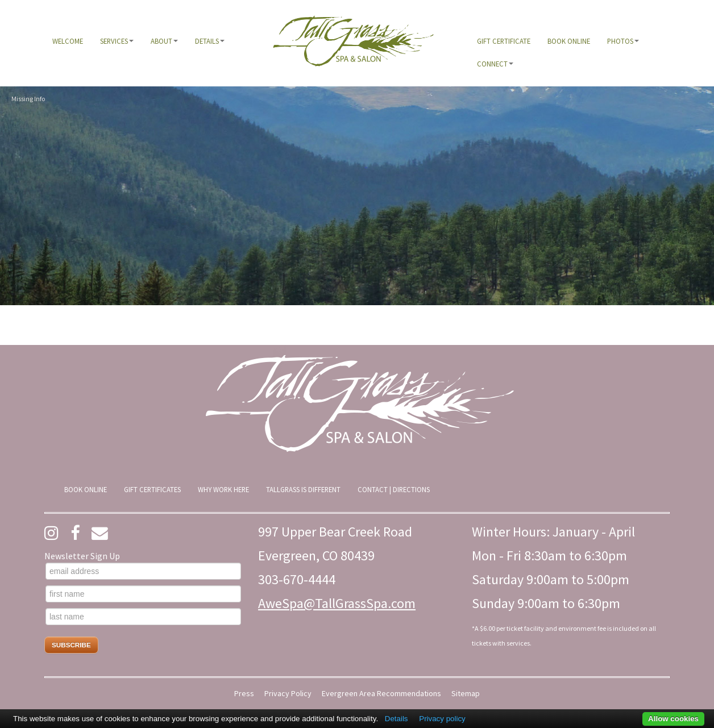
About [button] (164, 41)
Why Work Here (223, 489)
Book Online (569, 41)
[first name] (143, 594)
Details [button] (210, 41)
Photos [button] (623, 41)
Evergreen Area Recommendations (381, 694)
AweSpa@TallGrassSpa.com (337, 603)
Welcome (68, 41)
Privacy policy (442, 719)
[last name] (143, 617)
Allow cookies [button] (673, 719)
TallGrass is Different (303, 489)
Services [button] (117, 41)
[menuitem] (68, 41)
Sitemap (466, 694)
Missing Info (28, 99)
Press (244, 694)
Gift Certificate (504, 41)
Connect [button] (495, 64)
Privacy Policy (288, 694)
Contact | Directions (394, 489)
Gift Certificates (152, 489)
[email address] (143, 571)
